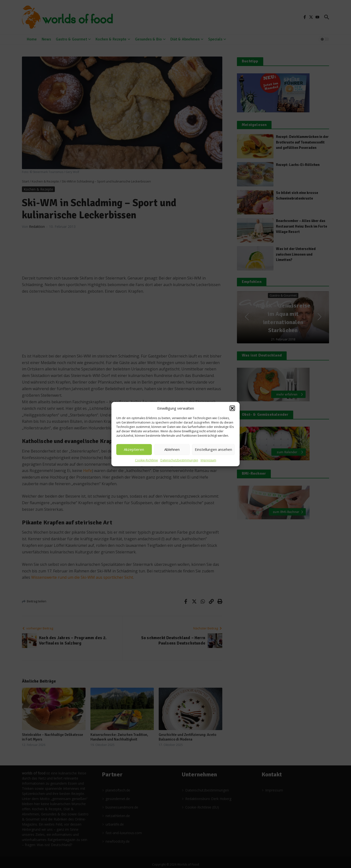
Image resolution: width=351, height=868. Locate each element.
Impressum (208, 460)
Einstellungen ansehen (213, 449)
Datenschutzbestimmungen (179, 460)
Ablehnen (172, 449)
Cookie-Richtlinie (146, 460)
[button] (232, 408)
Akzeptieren (134, 449)
